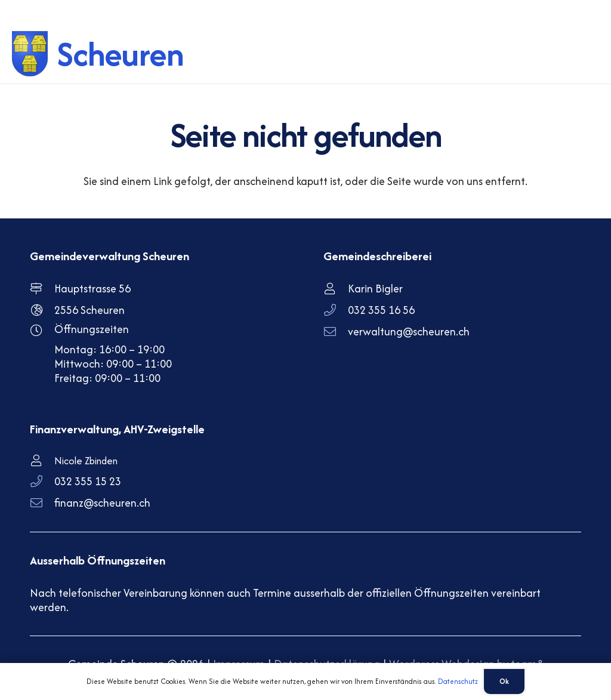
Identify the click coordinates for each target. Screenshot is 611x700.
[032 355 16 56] (336, 310)
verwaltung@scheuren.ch (409, 332)
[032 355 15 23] (42, 482)
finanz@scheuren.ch (102, 503)
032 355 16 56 (381, 310)
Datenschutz (458, 681)
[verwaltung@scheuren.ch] (336, 332)
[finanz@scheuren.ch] (42, 503)
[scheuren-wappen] (31, 54)
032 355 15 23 (88, 481)
